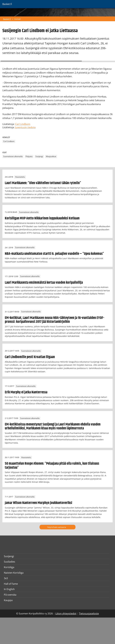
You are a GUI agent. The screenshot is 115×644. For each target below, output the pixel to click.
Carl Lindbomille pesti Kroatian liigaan (30, 357)
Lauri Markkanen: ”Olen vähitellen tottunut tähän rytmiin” (43, 183)
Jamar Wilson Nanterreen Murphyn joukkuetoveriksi (38, 503)
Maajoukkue (51, 156)
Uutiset (17, 19)
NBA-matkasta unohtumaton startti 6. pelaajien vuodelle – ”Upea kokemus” (54, 254)
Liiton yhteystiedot (66, 614)
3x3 (6, 578)
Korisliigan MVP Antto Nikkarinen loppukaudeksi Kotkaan (42, 218)
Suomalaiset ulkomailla (13, 156)
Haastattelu (20, 177)
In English (9, 589)
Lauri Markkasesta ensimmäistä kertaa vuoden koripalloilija (44, 283)
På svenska (10, 595)
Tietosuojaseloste (89, 614)
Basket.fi (7, 19)
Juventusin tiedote (25, 127)
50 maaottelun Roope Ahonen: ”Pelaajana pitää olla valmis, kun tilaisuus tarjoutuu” (52, 466)
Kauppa (8, 600)
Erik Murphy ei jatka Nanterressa (26, 392)
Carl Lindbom (23, 124)
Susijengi (39, 156)
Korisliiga (9, 567)
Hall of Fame (11, 584)
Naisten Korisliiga (14, 573)
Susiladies (10, 562)
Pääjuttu (29, 156)
